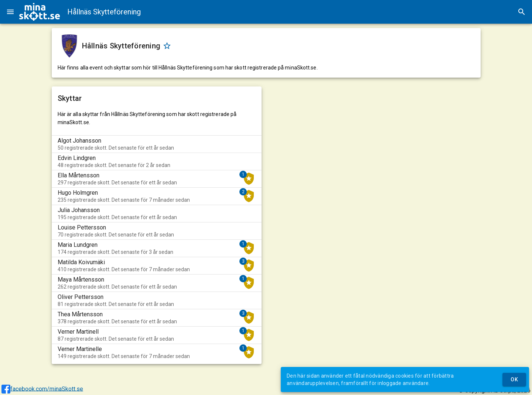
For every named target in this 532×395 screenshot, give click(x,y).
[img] (40, 12)
